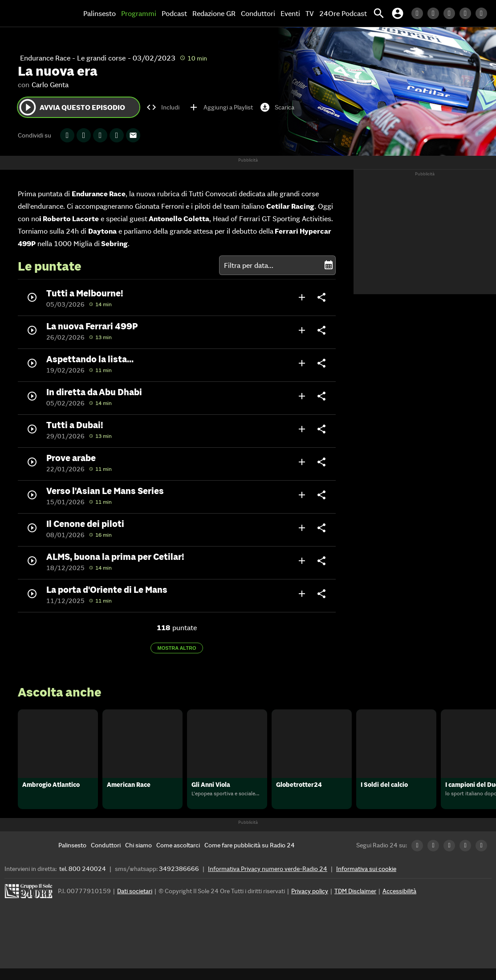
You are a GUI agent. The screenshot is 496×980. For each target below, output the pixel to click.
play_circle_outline (28, 107)
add (302, 297)
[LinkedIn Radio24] (419, 13)
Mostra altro (177, 648)
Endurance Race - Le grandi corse (73, 58)
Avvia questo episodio (71, 107)
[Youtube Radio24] (484, 13)
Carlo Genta (50, 85)
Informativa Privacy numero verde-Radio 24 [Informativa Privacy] (268, 880)
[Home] (38, 13)
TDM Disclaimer (355, 903)
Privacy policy (310, 903)
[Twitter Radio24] (435, 13)
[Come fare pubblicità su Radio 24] (250, 857)
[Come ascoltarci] (178, 857)
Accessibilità (399, 903)
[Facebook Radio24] (451, 13)
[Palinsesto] (72, 857)
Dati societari (135, 903)
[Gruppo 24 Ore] (30, 905)
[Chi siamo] (138, 857)
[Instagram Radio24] (468, 13)
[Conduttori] (106, 857)
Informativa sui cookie (366, 880)
